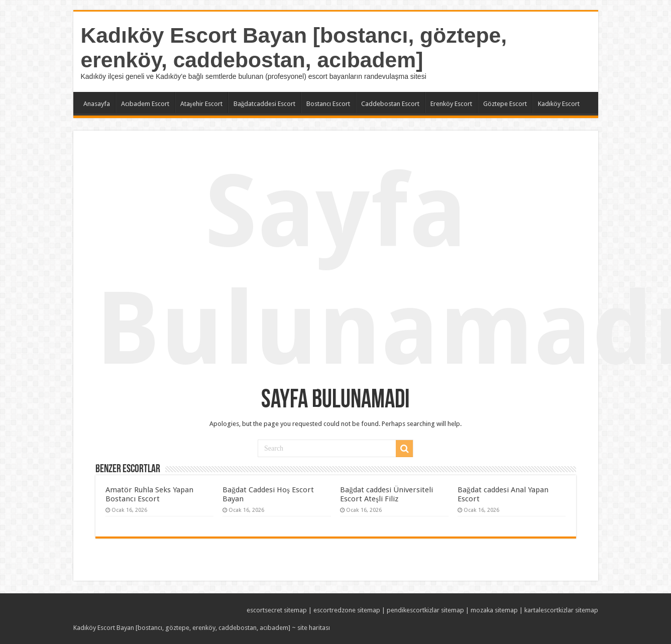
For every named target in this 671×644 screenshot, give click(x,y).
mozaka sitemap (494, 610)
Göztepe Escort (505, 104)
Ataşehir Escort (201, 104)
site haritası (314, 628)
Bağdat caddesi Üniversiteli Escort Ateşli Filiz (386, 494)
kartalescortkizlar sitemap (561, 610)
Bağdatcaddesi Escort (265, 104)
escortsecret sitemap (277, 610)
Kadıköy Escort (559, 104)
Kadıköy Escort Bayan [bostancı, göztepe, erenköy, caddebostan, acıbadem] (294, 47)
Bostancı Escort (328, 104)
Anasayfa (97, 104)
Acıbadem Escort (145, 104)
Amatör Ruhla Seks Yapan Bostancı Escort (149, 494)
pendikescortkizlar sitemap (425, 610)
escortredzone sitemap (347, 610)
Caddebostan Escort (390, 104)
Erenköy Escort (451, 104)
